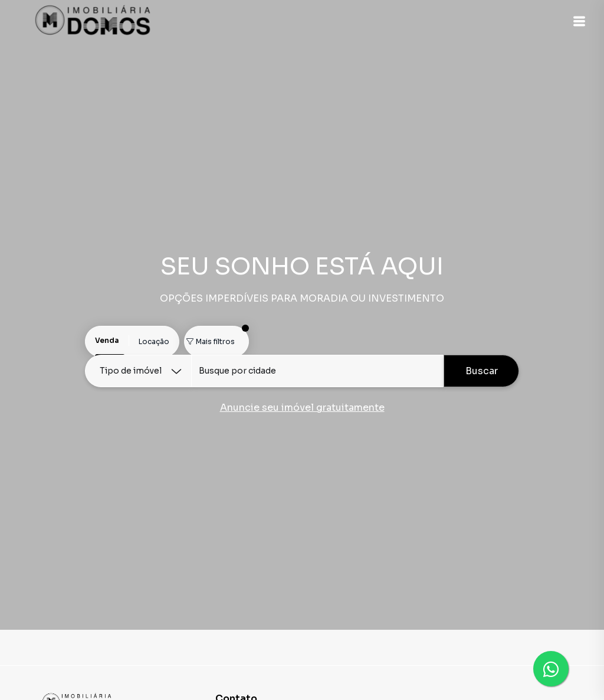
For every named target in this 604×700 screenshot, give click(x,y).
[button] (575, 21)
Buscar (482, 371)
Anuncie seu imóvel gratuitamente (302, 408)
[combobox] (317, 371)
